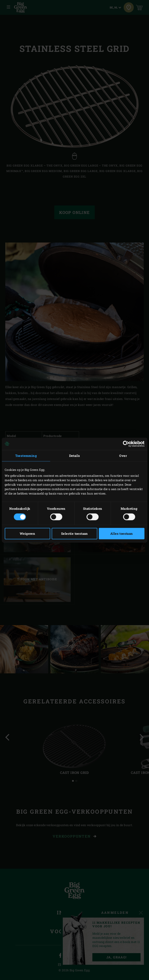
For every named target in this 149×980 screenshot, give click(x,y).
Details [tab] (75, 456)
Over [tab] (123, 456)
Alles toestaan (122, 533)
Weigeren (27, 533)
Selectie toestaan (74, 533)
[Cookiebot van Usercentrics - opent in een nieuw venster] (126, 444)
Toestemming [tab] (26, 456)
